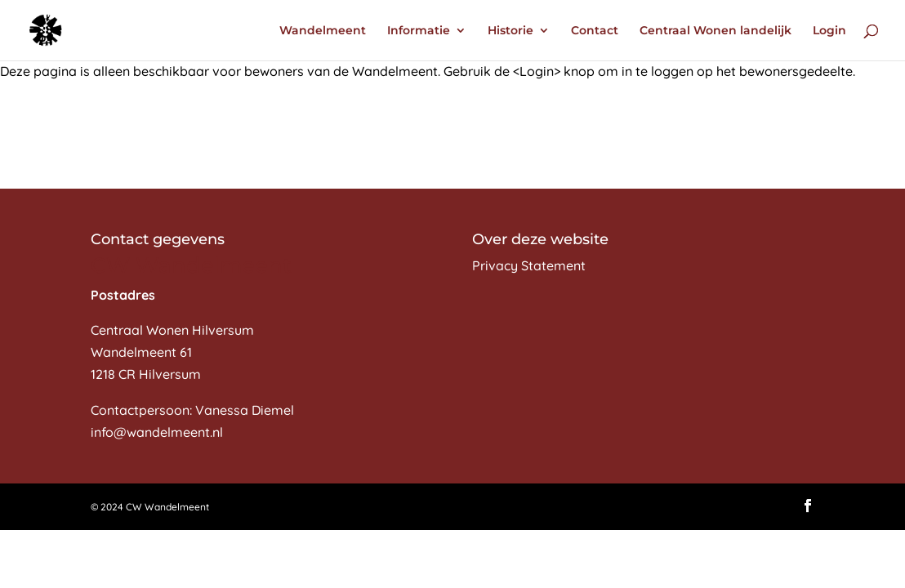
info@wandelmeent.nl (157, 432)
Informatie (419, 31)
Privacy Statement (529, 265)
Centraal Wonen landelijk (716, 31)
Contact (595, 31)
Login (829, 31)
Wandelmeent (323, 31)
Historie (510, 31)
